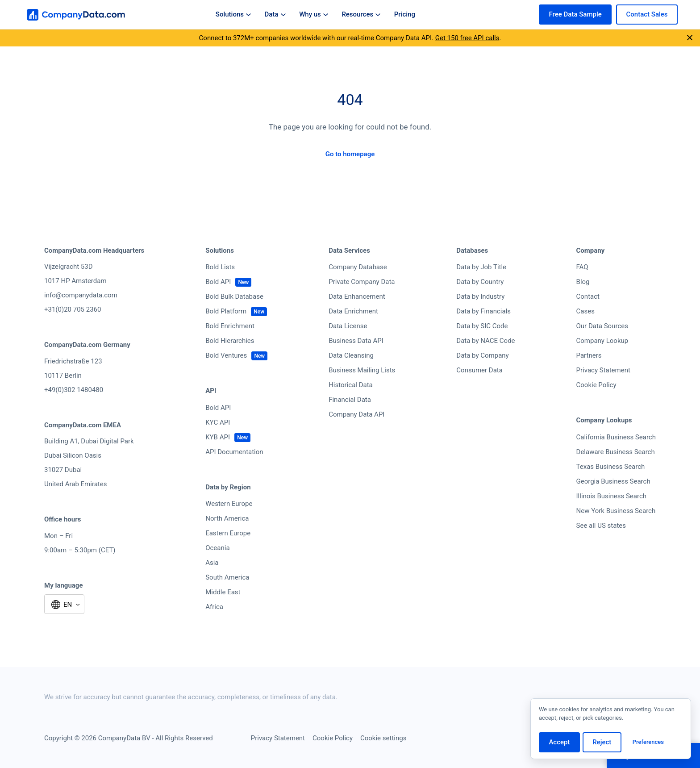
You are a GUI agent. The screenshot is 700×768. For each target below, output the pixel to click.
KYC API (218, 422)
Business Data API (356, 341)
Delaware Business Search (616, 452)
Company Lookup (602, 341)
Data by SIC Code (482, 326)
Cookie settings (383, 738)
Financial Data (350, 400)
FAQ (582, 267)
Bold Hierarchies (230, 341)
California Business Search (616, 437)
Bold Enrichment (230, 326)
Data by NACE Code (485, 341)
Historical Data (351, 385)
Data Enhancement (357, 296)
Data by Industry (480, 296)
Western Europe (229, 504)
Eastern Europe (228, 533)
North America (227, 518)
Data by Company (482, 355)
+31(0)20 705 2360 (73, 309)
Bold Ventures (226, 355)
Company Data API (356, 414)
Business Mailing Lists (362, 370)
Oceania (217, 548)
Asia (212, 563)
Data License (348, 326)
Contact (588, 296)
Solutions (233, 14)
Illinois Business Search (612, 496)
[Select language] (64, 605)
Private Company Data (362, 282)
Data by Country (480, 282)
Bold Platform (226, 311)
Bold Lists (220, 267)
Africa (214, 607)
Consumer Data (479, 370)
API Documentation (234, 452)
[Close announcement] (690, 38)
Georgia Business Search (613, 481)
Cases (585, 311)
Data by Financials (483, 311)
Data (275, 14)
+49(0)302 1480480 (74, 390)
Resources (361, 14)
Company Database (358, 267)
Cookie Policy (596, 385)
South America (227, 577)
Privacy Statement (603, 370)
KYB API (218, 437)
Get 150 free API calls (467, 38)
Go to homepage (350, 154)
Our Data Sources (602, 326)
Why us (314, 14)
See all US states (601, 526)
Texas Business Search (611, 467)
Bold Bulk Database (234, 296)
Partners (589, 355)
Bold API (218, 282)
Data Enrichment (353, 311)
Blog (583, 282)
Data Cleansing (351, 355)
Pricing (405, 14)
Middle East (223, 592)
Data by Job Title (481, 267)
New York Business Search (616, 511)
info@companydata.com (81, 295)
